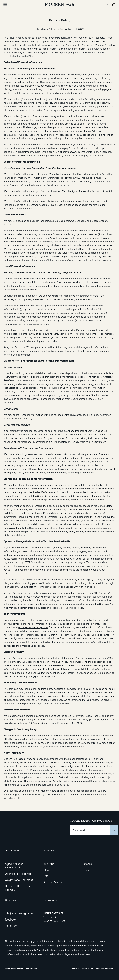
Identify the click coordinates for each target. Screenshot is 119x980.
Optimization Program (18, 874)
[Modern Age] (59, 4)
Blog (46, 870)
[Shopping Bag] (114, 4)
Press (85, 870)
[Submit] (114, 830)
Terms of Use (87, 968)
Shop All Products (54, 882)
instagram (11, 926)
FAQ (46, 876)
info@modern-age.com (19, 913)
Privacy (76, 968)
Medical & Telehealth (105, 968)
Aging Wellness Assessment (14, 866)
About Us (49, 864)
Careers (87, 864)
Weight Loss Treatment (19, 880)
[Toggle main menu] (5, 4)
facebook (11, 920)
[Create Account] (107, 4)
